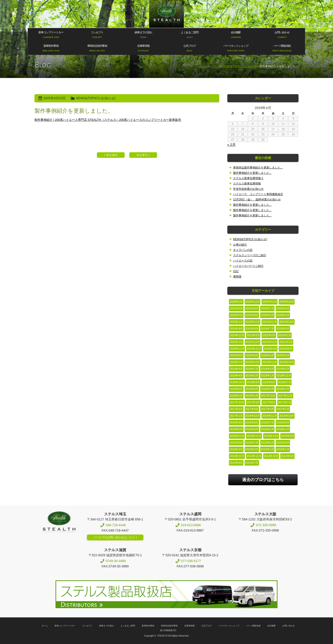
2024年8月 (252, 329)
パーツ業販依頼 (253, 626)
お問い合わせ (289, 626)
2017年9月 (253, 402)
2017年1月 (236, 416)
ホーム (203, 66)
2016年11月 (270, 416)
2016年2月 (267, 429)
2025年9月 (236, 308)
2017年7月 (284, 402)
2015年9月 (288, 436)
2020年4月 (267, 355)
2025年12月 (253, 302)
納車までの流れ (106, 626)
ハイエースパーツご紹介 (248, 266)
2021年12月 (253, 342)
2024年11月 (270, 322)
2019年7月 (252, 369)
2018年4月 (267, 389)
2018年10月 (237, 382)
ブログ (215, 66)
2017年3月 (267, 409)
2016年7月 (267, 423)
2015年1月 (283, 449)
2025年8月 (252, 308)
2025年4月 (252, 315)
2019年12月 (253, 362)
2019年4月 (236, 376)
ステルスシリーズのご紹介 (250, 255)
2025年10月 (287, 302)
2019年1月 (267, 376)
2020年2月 (283, 355)
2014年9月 (288, 456)
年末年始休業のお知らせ (248, 189)
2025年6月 (283, 308)
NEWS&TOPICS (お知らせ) (239, 66)
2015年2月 (267, 449)
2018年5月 (252, 389)
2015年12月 (237, 436)
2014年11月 (254, 456)
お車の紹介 (240, 245)
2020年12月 (237, 349)
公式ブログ (207, 626)
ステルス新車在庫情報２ (248, 178)
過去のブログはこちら (263, 480)
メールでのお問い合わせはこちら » (115, 537)
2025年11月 (270, 302)
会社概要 (271, 626)
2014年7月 (252, 463)
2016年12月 (253, 416)
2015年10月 (271, 436)
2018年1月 (252, 396)
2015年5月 (283, 443)
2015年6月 (267, 443)
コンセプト (87, 626)
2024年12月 (253, 322)
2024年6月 (283, 329)
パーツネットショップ (229, 626)
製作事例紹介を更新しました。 (253, 173)
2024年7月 (267, 329)
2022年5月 (253, 335)
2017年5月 (236, 409)
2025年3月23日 (55, 98)
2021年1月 (286, 342)
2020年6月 (236, 355)
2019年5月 (283, 369)
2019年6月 (267, 369)
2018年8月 (269, 382)
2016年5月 (236, 429)
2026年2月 (236, 302)
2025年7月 (267, 308)
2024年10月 (287, 322)
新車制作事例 (148, 626)
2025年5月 (236, 315)
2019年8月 (236, 369)
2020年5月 (252, 355)
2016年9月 (236, 423)
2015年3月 (252, 449)
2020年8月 (286, 349)
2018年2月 (236, 396)
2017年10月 (237, 402)
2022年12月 (237, 335)
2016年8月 (252, 423)
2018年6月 (236, 389)
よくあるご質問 (128, 626)
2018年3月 (283, 389)
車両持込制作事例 (169, 626)
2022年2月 (284, 335)
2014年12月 (237, 456)
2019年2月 (252, 376)
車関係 (237, 277)
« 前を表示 (111, 155)
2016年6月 (283, 423)
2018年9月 (253, 382)
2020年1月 (236, 362)
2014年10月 (271, 456)
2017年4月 (252, 409)
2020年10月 (254, 349)
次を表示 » (143, 155)
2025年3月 (267, 315)
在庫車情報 (190, 626)
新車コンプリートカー (65, 626)
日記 (236, 271)
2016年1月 (283, 429)
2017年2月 (283, 409)
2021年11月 (270, 342)
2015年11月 (254, 436)
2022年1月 (236, 342)
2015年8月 (236, 443)
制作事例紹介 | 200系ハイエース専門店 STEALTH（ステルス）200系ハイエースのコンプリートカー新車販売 (108, 120)
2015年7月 (252, 443)
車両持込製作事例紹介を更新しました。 (258, 168)
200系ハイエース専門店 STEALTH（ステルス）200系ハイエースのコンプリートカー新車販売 (167, 14)
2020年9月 (270, 349)
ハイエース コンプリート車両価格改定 (258, 194)
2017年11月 (285, 396)
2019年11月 (270, 362)
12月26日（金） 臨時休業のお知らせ (257, 199)
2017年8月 (269, 402)
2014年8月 (236, 463)
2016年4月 (252, 429)
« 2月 (231, 145)
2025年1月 (236, 322)
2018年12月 (284, 376)
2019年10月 (287, 362)
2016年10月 (287, 416)
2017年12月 (268, 396)
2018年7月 (284, 382)
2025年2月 (283, 315)
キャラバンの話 (243, 250)
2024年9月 (236, 329)
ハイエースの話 (243, 261)
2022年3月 (269, 335)
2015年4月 (236, 449)
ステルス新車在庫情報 (247, 184)
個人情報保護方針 (168, 630)
